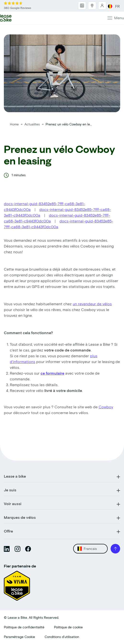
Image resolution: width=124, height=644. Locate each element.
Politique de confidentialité (24, 627)
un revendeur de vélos (92, 304)
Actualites (33, 124)
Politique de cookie (68, 627)
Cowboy (106, 407)
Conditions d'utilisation (62, 637)
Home (14, 124)
